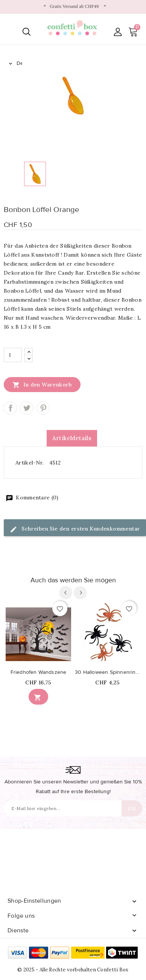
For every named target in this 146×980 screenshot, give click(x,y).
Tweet (27, 408)
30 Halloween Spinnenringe (108, 672)
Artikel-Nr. (30, 463)
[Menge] (13, 355)
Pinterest (43, 408)
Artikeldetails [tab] (72, 438)
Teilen (10, 408)
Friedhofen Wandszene (39, 672)
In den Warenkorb (42, 385)
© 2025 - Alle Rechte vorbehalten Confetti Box (73, 970)
